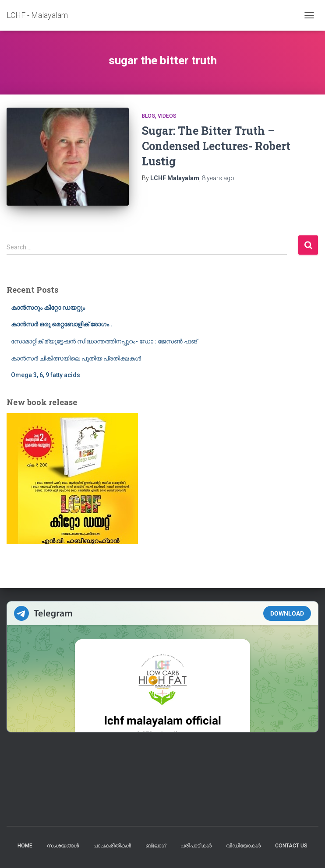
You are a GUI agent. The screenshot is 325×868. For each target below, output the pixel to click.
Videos (167, 116)
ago (218, 178)
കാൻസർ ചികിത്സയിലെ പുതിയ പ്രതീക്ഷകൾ (76, 358)
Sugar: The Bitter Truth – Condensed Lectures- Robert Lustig (216, 146)
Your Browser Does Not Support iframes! (162, 667)
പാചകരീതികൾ (112, 846)
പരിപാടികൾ (196, 846)
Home (25, 846)
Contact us (291, 846)
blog (148, 116)
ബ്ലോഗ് (156, 846)
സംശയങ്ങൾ (63, 846)
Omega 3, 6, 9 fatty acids (46, 375)
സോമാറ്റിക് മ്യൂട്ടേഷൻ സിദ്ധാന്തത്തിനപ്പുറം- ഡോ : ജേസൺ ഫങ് (104, 341)
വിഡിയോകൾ (243, 846)
